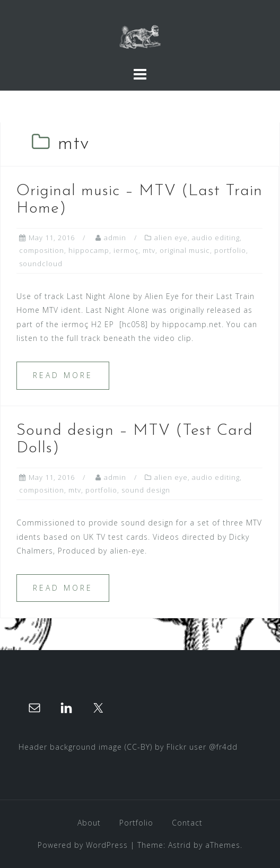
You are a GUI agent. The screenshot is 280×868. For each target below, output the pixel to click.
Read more (63, 375)
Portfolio (136, 823)
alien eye (171, 238)
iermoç (126, 250)
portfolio (230, 250)
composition (42, 250)
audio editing (216, 238)
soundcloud (41, 264)
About (89, 823)
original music (185, 250)
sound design (146, 490)
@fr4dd (223, 747)
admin (115, 238)
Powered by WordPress (83, 845)
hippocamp (89, 250)
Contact (187, 823)
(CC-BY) (138, 747)
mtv (149, 250)
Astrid (180, 845)
